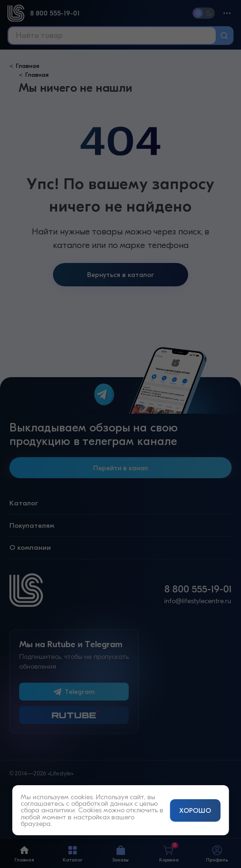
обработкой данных (102, 803)
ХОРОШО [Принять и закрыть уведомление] (195, 810)
